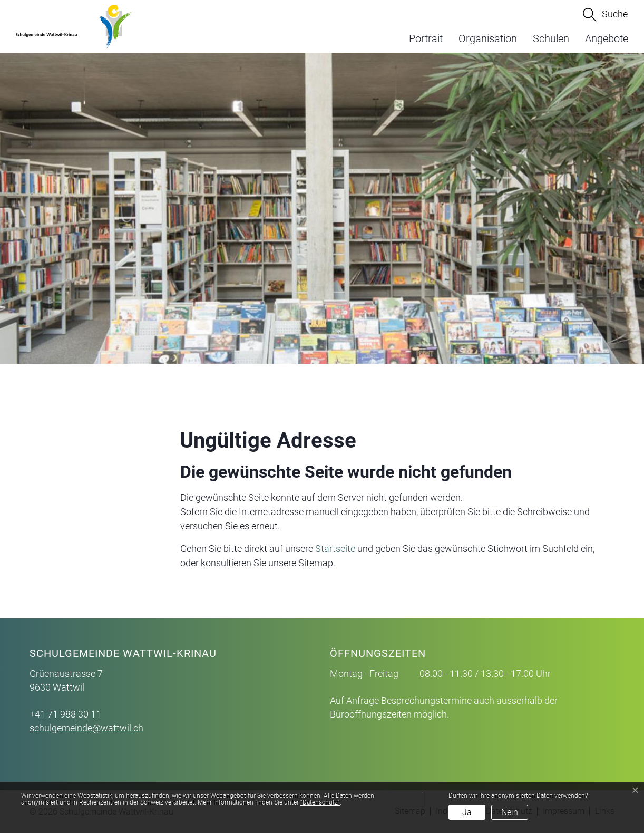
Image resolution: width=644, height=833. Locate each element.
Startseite (335, 549)
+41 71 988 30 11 (65, 714)
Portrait (426, 38)
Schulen (551, 38)
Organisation (488, 38)
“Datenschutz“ (320, 802)
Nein (510, 812)
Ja (467, 812)
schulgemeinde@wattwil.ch (86, 728)
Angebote (607, 38)
